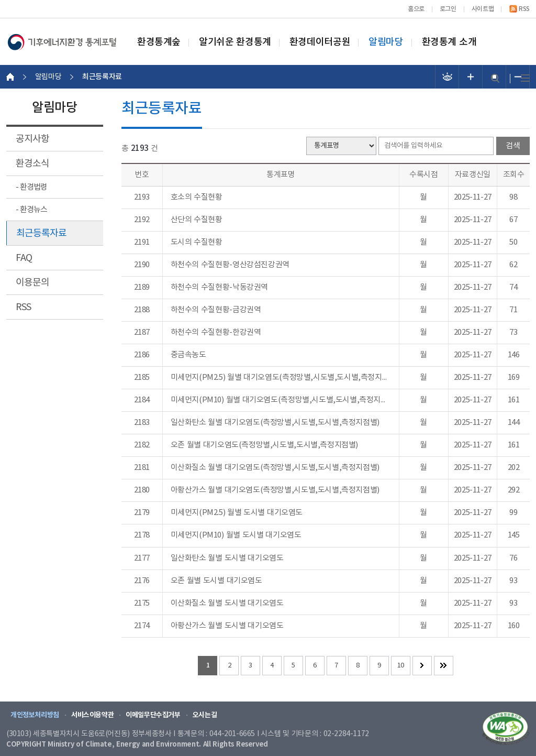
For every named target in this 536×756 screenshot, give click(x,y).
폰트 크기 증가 (471, 77)
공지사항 (32, 139)
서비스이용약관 (92, 715)
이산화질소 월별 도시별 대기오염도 (227, 604)
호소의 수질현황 (197, 198)
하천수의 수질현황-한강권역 (216, 333)
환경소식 (32, 164)
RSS (524, 9)
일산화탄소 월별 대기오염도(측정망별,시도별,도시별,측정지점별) (275, 423)
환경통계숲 (159, 42)
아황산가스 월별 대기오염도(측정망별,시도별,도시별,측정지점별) (275, 490)
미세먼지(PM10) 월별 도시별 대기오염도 (236, 535)
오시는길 (205, 715)
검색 (495, 78)
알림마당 (386, 42)
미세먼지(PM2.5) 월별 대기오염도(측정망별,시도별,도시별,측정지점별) (281, 378)
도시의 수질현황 (197, 243)
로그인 (448, 9)
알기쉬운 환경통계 (235, 42)
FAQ (24, 258)
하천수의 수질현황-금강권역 (216, 310)
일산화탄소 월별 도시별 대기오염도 (227, 558)
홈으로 (416, 9)
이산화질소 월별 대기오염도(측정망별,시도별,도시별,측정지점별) (275, 468)
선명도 (447, 77)
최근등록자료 (41, 233)
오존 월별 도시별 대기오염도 (216, 581)
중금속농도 (188, 355)
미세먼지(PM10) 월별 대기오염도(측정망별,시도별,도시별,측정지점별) (281, 400)
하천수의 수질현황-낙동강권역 (219, 288)
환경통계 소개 (449, 42)
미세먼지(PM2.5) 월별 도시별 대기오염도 (237, 513)
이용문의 (32, 283)
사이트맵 (483, 9)
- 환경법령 (31, 187)
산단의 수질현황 (197, 220)
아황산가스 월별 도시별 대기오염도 (227, 626)
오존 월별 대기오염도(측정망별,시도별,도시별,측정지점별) (265, 445)
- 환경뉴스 (31, 210)
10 (401, 666)
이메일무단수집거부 (153, 715)
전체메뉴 (525, 78)
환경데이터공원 (320, 42)
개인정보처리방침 (35, 715)
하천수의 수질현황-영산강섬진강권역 (230, 265)
